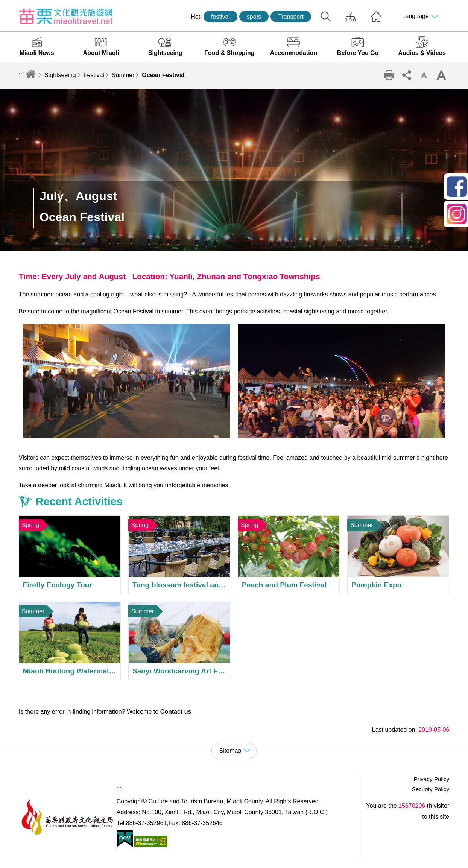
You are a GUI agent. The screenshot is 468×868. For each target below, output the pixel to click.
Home (376, 17)
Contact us (176, 712)
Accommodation (294, 53)
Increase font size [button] (441, 75)
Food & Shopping (229, 53)
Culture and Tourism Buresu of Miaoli (66, 16)
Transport (291, 17)
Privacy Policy (432, 779)
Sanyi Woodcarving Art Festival (179, 641)
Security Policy (431, 789)
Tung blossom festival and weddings (179, 555)
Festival (94, 75)
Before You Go (358, 53)
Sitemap (350, 17)
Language (416, 16)
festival (220, 17)
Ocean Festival (163, 75)
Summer (123, 75)
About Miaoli (101, 53)
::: (187, 16)
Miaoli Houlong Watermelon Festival (70, 641)
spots (254, 17)
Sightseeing (165, 53)
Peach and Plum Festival (289, 555)
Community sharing (406, 75)
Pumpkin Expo (398, 555)
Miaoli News (37, 53)
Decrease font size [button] (424, 75)
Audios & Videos (422, 53)
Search (326, 17)
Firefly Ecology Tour (70, 555)
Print (389, 75)
